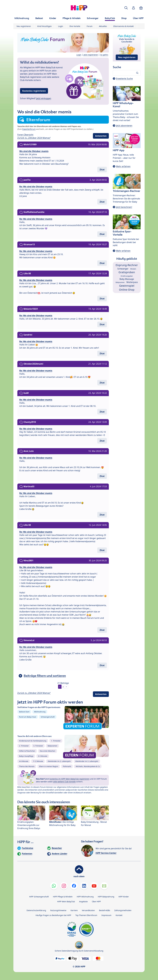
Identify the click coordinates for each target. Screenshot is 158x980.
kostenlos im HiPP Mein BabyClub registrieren (70, 779)
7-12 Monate (38, 761)
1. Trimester (56, 741)
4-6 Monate (24, 761)
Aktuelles (103, 26)
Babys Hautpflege (26, 756)
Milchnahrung (40, 712)
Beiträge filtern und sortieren (45, 676)
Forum (90, 26)
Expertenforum (29, 129)
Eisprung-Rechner (127, 265)
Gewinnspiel (127, 286)
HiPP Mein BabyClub (66, 902)
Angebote (83, 902)
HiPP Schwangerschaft (39, 897)
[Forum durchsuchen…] (127, 73)
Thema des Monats (27, 766)
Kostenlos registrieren (34, 91)
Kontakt (119, 915)
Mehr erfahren (123, 166)
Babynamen (52, 746)
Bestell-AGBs (105, 910)
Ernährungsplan (127, 276)
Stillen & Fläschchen (27, 751)
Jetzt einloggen (44, 98)
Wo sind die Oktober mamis (34, 151)
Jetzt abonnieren (124, 126)
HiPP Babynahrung (106, 897)
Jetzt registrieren (91, 55)
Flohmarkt (67, 766)
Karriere (74, 910)
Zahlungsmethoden (123, 910)
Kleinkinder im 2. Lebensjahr (59, 761)
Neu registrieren (24, 26)
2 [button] (63, 687)
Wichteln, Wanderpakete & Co (88, 766)
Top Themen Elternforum (86, 915)
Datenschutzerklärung (36, 910)
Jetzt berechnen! (124, 207)
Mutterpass (132, 282)
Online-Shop (127, 290)
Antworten (101, 136)
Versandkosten (88, 910)
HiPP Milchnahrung (85, 897)
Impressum (106, 915)
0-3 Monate (43, 756)
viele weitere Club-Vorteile (64, 782)
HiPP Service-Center (106, 853)
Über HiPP (96, 902)
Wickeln (133, 269)
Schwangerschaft (48, 717)
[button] (126, 8)
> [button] (66, 687)
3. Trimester (38, 746)
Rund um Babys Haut (28, 717)
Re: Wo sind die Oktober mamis (36, 187)
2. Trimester (24, 746)
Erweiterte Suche (124, 79)
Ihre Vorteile (75, 26)
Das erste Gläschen (48, 751)
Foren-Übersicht (25, 135)
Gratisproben (127, 272)
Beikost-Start (24, 712)
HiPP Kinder (124, 897)
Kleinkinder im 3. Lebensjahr (87, 761)
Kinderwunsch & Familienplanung (33, 741)
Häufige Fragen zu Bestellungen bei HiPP (53, 915)
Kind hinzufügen (45, 26)
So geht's (104, 55)
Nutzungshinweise (58, 910)
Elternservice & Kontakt (123, 26)
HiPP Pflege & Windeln (63, 897)
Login (61, 26)
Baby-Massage (127, 279)
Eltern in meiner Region (49, 766)
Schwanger (123, 269)
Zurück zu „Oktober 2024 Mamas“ (34, 138)
